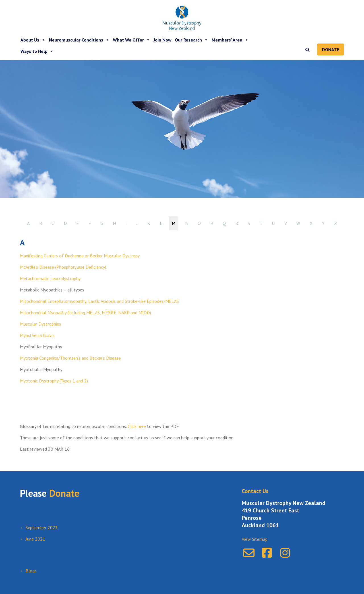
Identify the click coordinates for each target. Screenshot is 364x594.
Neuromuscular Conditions (79, 40)
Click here (136, 426)
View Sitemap (255, 539)
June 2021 (35, 539)
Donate (331, 49)
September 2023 (42, 527)
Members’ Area (230, 40)
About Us (33, 40)
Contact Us (255, 491)
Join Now (163, 40)
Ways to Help (37, 51)
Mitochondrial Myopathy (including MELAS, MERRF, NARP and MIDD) (85, 312)
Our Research (192, 40)
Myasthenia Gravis (37, 335)
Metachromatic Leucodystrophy (50, 278)
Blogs (31, 571)
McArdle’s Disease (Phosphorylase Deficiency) (63, 267)
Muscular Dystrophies (41, 324)
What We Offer (132, 40)
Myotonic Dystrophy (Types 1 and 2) (54, 381)
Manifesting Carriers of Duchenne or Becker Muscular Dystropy (80, 256)
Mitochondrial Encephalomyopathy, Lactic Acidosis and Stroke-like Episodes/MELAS (99, 301)
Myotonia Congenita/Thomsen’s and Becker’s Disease (70, 358)
